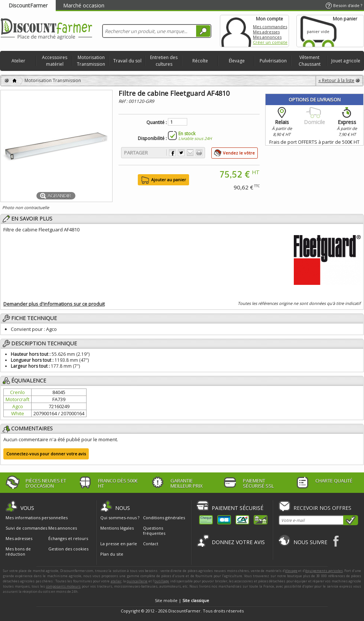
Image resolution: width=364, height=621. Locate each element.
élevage (291, 571)
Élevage (237, 61)
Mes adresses (266, 32)
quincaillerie (137, 581)
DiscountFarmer (28, 5)
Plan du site (112, 554)
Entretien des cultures (164, 61)
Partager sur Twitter (181, 153)
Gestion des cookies (68, 549)
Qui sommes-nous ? (120, 518)
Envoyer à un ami (190, 153)
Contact (151, 544)
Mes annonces (267, 37)
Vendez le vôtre (239, 153)
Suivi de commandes (26, 528)
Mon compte (236, 31)
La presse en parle (119, 544)
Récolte (200, 61)
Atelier (18, 61)
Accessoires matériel (55, 61)
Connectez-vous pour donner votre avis (46, 454)
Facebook (336, 541)
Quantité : (157, 123)
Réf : (123, 101)
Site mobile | (182, 600)
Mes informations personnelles (37, 518)
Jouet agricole (346, 61)
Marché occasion (84, 5)
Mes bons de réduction (18, 552)
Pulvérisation (273, 61)
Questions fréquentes (154, 531)
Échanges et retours (68, 539)
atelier (116, 581)
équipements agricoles (324, 571)
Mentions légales (117, 528)
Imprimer (199, 153)
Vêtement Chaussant (310, 61)
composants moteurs (64, 586)
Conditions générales (164, 518)
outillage (162, 581)
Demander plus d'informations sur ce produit (54, 304)
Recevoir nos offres (322, 508)
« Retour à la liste (336, 80)
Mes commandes (270, 27)
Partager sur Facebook (172, 153)
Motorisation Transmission (91, 61)
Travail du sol (127, 61)
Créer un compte (270, 42)
